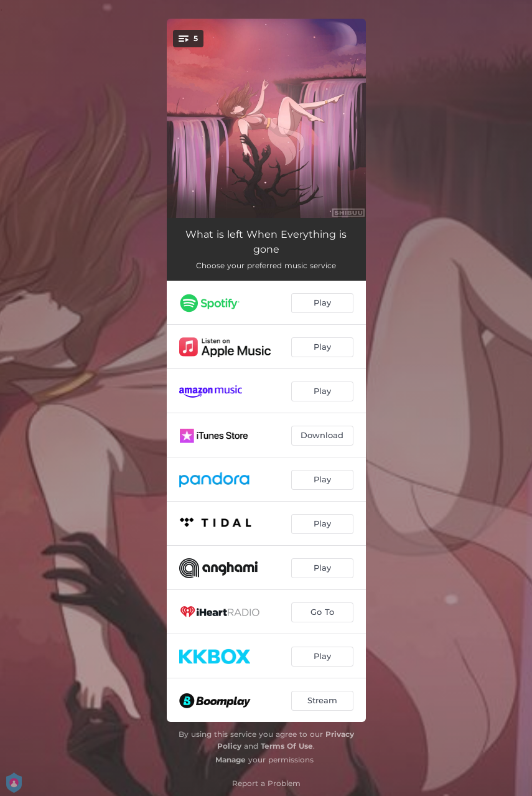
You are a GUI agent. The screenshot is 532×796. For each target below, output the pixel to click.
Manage (231, 760)
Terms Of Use (287, 746)
